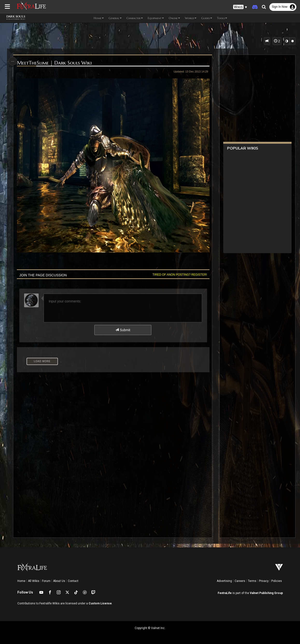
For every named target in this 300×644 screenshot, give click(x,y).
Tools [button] (222, 18)
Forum (46, 581)
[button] (240, 7)
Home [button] (99, 18)
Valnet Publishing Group (266, 593)
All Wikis (34, 581)
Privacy (264, 581)
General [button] (115, 18)
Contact (73, 581)
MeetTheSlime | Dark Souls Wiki (54, 63)
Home (21, 581)
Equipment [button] (156, 18)
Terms (252, 581)
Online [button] (174, 18)
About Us (59, 581)
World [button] (191, 18)
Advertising (224, 581)
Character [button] (135, 18)
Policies (277, 581)
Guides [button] (207, 18)
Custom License (100, 603)
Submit (123, 330)
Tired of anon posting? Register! (180, 275)
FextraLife (225, 593)
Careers (240, 581)
